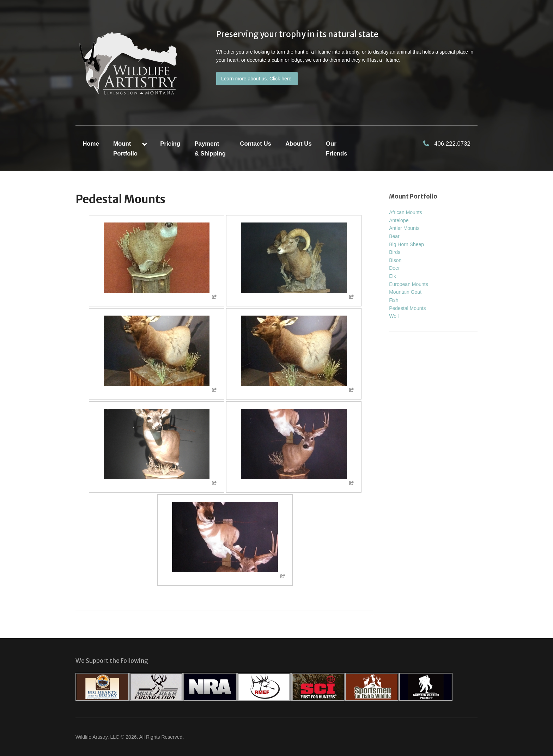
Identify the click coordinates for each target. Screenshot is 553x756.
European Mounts (409, 284)
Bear (394, 236)
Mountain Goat (405, 292)
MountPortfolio (125, 148)
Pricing (170, 144)
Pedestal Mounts (407, 308)
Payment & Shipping (210, 148)
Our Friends (337, 148)
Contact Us (256, 144)
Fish (394, 300)
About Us (299, 144)
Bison (395, 260)
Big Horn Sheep (406, 244)
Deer (394, 268)
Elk (392, 276)
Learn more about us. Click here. (257, 79)
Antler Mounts (404, 228)
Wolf (394, 316)
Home (91, 144)
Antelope (399, 220)
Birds (395, 252)
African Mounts (405, 212)
